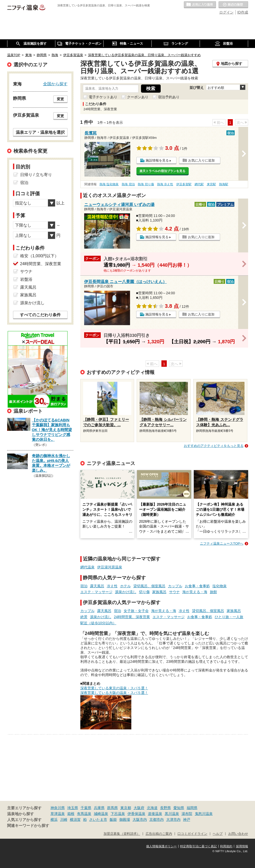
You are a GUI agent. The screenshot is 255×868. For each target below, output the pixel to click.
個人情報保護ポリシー (161, 846)
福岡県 (192, 808)
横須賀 (75, 820)
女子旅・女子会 (136, 611)
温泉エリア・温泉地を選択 (40, 132)
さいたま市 (98, 820)
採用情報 (242, 846)
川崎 (64, 820)
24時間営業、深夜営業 (132, 617)
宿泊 (84, 586)
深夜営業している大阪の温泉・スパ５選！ (114, 693)
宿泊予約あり (169, 97)
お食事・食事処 (197, 586)
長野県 (165, 808)
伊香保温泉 (136, 814)
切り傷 (144, 592)
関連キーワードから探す (28, 826)
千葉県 (86, 808)
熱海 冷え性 (165, 184)
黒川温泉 (172, 814)
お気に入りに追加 (201, 160)
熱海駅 (224, 184)
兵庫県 (99, 808)
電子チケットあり (103, 97)
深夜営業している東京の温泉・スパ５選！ (114, 688)
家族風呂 (159, 592)
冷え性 (112, 586)
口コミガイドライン (192, 834)
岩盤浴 (26, 279)
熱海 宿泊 (128, 184)
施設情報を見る (157, 160)
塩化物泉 (220, 586)
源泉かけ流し (126, 592)
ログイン (226, 12)
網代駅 (199, 184)
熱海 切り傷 (146, 184)
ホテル (125, 586)
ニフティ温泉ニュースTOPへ (222, 543)
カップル (175, 586)
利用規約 (226, 846)
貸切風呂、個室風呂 (149, 586)
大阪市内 (140, 820)
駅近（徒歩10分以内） (98, 623)
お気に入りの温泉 (200, 5)
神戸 (187, 820)
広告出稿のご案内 (159, 834)
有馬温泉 (84, 814)
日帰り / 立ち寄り (36, 175)
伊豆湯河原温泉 (110, 567)
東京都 (126, 808)
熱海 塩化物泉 (109, 184)
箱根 (71, 814)
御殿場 (125, 820)
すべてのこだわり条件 (40, 315)
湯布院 (187, 814)
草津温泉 (58, 814)
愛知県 (179, 808)
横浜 (54, 820)
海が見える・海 (195, 592)
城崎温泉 (101, 814)
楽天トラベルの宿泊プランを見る (162, 171)
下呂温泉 (118, 814)
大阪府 (139, 808)
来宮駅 (211, 184)
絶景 (84, 617)
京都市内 (157, 820)
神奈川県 (58, 808)
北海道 (152, 808)
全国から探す (55, 84)
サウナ (174, 592)
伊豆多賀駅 (184, 184)
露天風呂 (97, 586)
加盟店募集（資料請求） (122, 834)
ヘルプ (218, 834)
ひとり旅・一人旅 (229, 617)
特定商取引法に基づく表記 (198, 846)
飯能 (113, 820)
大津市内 (173, 820)
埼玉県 (73, 808)
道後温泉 (155, 814)
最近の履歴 (233, 5)
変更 (60, 99)
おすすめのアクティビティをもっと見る (214, 446)
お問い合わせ (238, 834)
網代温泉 (87, 567)
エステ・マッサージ (96, 592)
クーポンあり (138, 97)
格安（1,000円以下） (40, 256)
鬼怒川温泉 (204, 814)
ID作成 (243, 12)
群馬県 (112, 808)
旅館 (213, 592)
